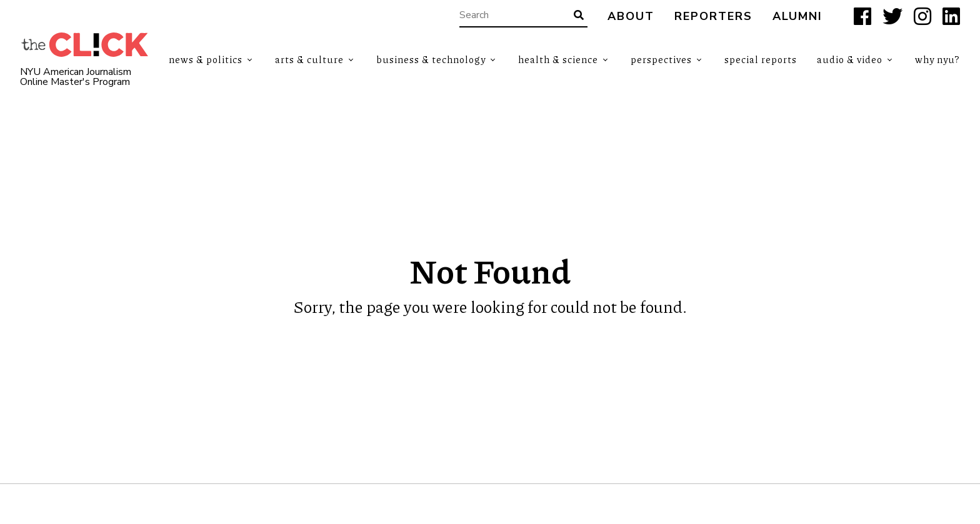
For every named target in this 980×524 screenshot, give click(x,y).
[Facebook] (862, 16)
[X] (892, 16)
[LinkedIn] (951, 16)
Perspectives (661, 59)
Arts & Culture (309, 59)
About (631, 17)
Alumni (797, 17)
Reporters (713, 17)
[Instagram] (922, 16)
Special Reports (761, 59)
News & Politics (206, 59)
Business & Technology (431, 59)
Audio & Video (850, 59)
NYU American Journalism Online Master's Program (76, 77)
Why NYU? (937, 59)
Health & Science (558, 59)
